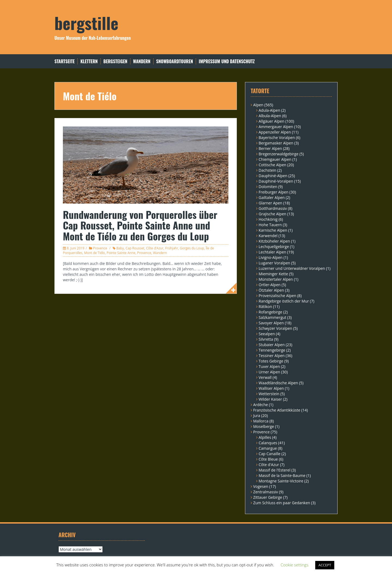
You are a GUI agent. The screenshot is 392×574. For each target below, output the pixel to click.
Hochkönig (268, 219)
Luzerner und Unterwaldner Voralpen (292, 268)
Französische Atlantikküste (277, 410)
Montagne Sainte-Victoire (281, 481)
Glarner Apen (270, 203)
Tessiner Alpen (272, 356)
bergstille (86, 22)
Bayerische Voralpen (277, 138)
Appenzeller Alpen (275, 132)
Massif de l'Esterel (275, 470)
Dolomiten (268, 187)
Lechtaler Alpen (272, 252)
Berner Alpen (270, 148)
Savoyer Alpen (271, 323)
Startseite (65, 61)
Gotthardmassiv (273, 208)
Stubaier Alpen (272, 345)
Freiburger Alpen (273, 192)
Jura (257, 416)
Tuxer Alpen (269, 366)
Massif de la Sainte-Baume (282, 475)
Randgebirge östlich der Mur (284, 301)
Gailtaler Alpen (272, 197)
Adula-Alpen (269, 110)
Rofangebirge (270, 312)
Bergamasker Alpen (276, 143)
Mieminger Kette (273, 274)
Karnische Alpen (273, 230)
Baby (120, 248)
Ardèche (261, 405)
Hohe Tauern (270, 225)
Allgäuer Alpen (272, 121)
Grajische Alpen (272, 214)
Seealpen (267, 334)
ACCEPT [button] (325, 565)
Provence (100, 248)
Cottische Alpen (272, 165)
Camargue (268, 448)
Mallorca (261, 421)
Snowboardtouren (175, 61)
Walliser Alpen (271, 388)
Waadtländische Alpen (278, 383)
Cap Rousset (135, 248)
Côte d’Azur (155, 248)
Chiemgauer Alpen (275, 159)
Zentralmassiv (266, 492)
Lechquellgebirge (274, 247)
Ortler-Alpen (270, 285)
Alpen (258, 105)
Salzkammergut (272, 317)
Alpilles (265, 437)
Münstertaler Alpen (276, 279)
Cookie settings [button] (295, 565)
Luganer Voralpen (274, 263)
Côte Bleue (268, 459)
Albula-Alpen (270, 116)
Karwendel (268, 236)
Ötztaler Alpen (271, 290)
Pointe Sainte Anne (121, 253)
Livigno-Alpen (271, 257)
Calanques (268, 443)
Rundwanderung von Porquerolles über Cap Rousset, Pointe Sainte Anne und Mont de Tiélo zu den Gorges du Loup (140, 225)
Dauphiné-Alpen (273, 176)
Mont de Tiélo (95, 253)
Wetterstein (269, 394)
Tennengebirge (272, 350)
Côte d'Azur (269, 465)
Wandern (142, 61)
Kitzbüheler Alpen (274, 241)
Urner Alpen (269, 372)
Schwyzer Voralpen (275, 328)
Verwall (265, 377)
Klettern (89, 61)
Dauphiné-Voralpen (276, 181)
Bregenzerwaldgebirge (278, 154)
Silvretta (266, 339)
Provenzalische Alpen (277, 296)
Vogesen (261, 486)
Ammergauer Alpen (276, 127)
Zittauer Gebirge (268, 497)
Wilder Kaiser (270, 399)
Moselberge (264, 426)
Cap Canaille (269, 454)
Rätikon (265, 306)
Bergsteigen (115, 61)
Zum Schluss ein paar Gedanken (282, 503)
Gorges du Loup (192, 248)
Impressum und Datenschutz (227, 61)
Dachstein (267, 170)
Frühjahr (172, 248)
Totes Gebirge (271, 361)
